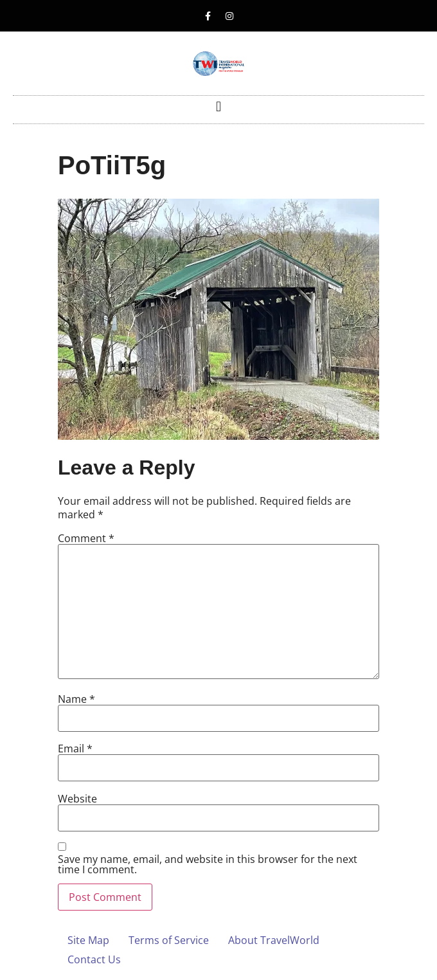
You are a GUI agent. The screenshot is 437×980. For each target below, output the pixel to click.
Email (75, 749)
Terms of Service (169, 940)
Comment (86, 538)
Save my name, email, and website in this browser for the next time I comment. (208, 864)
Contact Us (94, 959)
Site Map (88, 940)
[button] (218, 106)
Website (77, 799)
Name (76, 699)
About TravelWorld (274, 940)
